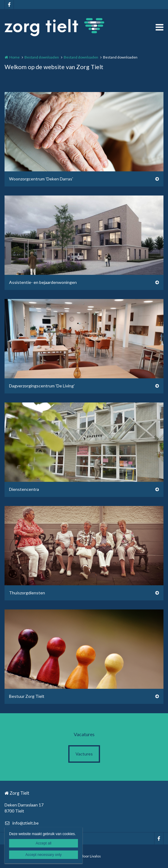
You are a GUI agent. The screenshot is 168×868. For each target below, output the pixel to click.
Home (15, 57)
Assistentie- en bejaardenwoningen (43, 282)
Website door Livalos (84, 856)
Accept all (44, 843)
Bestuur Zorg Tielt (27, 696)
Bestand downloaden (42, 57)
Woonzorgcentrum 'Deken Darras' (41, 179)
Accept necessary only (44, 855)
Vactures (84, 754)
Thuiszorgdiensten (27, 593)
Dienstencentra (24, 489)
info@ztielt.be (22, 823)
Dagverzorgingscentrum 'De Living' (42, 386)
